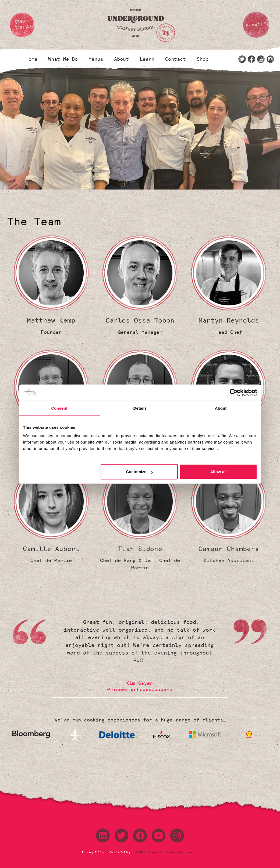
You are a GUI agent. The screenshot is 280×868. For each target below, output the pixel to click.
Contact (176, 59)
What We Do (63, 59)
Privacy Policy (94, 852)
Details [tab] (140, 408)
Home (31, 59)
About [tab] (221, 408)
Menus (96, 59)
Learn (147, 59)
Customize (139, 472)
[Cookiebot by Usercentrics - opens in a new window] (234, 392)
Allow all (219, 472)
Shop (203, 59)
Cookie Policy (120, 852)
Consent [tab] (59, 408)
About (121, 59)
